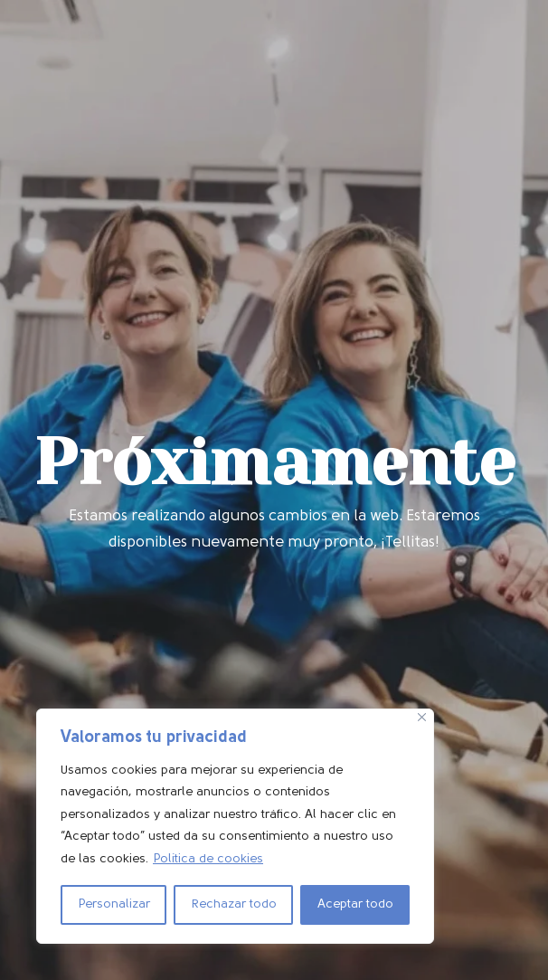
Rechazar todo (234, 904)
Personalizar (114, 904)
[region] (235, 827)
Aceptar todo (355, 904)
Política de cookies (208, 859)
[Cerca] (422, 717)
